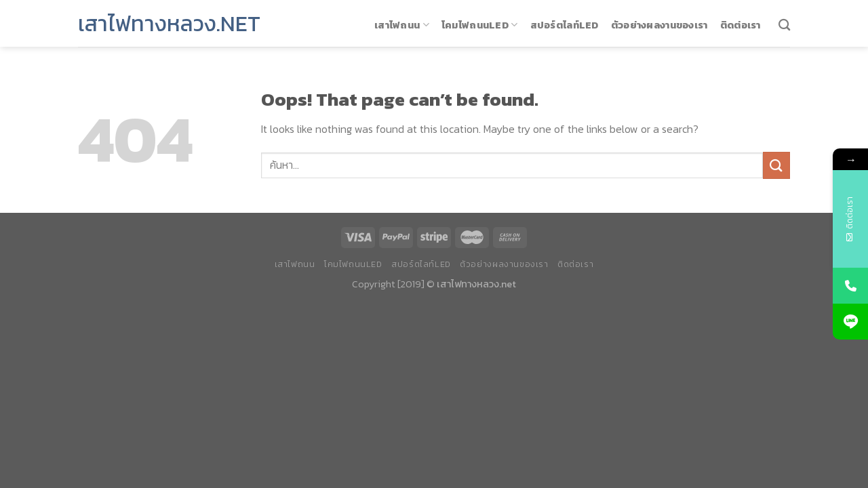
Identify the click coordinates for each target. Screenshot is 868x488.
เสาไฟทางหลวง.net (169, 24)
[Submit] (776, 165)
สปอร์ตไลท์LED (565, 25)
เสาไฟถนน (402, 25)
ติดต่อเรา (741, 25)
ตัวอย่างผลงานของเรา (659, 25)
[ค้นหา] (784, 25)
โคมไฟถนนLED (480, 25)
